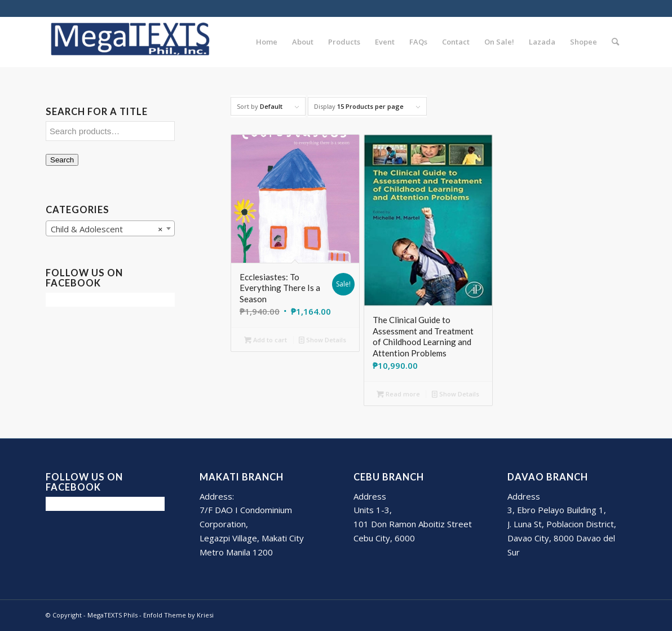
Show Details (322, 340)
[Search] (615, 42)
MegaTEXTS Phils (112, 615)
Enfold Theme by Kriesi (178, 615)
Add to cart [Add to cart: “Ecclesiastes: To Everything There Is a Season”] (266, 340)
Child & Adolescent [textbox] (107, 229)
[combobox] (110, 228)
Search (62, 160)
